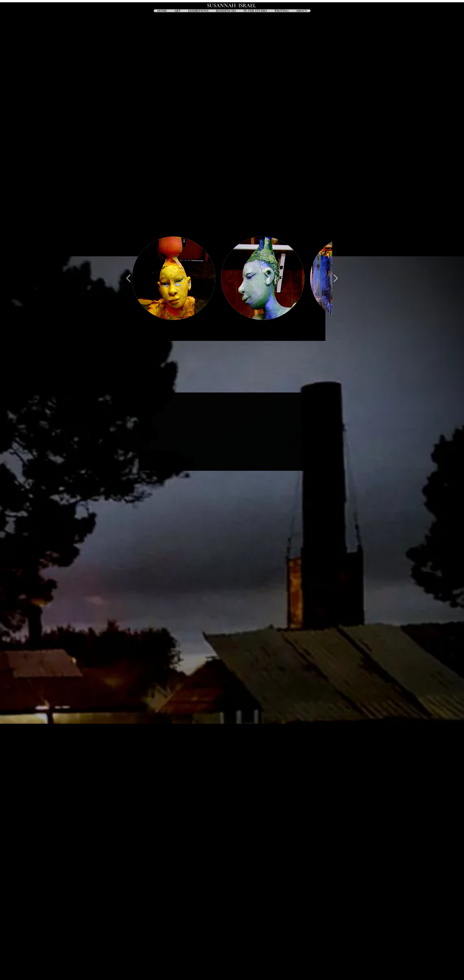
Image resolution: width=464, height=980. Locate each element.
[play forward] (336, 278)
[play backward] (129, 278)
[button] (174, 278)
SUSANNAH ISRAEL (232, 6)
